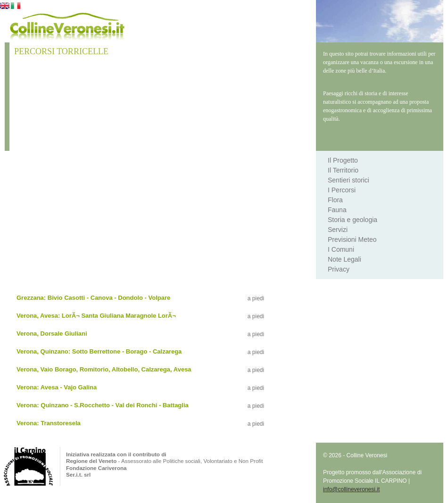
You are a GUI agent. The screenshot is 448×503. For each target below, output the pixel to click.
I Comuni (341, 249)
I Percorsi (342, 190)
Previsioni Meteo (352, 239)
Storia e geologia (353, 220)
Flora (335, 200)
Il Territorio (343, 170)
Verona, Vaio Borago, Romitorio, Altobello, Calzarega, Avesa (104, 369)
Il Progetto (343, 160)
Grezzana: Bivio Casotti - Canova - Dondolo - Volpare (93, 298)
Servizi (338, 230)
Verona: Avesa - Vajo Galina (57, 387)
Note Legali (344, 259)
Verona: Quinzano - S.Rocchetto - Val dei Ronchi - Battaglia (103, 405)
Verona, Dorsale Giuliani (52, 334)
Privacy (339, 269)
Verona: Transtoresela (49, 423)
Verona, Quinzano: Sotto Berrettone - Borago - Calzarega (99, 351)
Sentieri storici (348, 180)
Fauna (337, 210)
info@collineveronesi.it (351, 489)
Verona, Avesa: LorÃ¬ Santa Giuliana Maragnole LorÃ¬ (96, 316)
